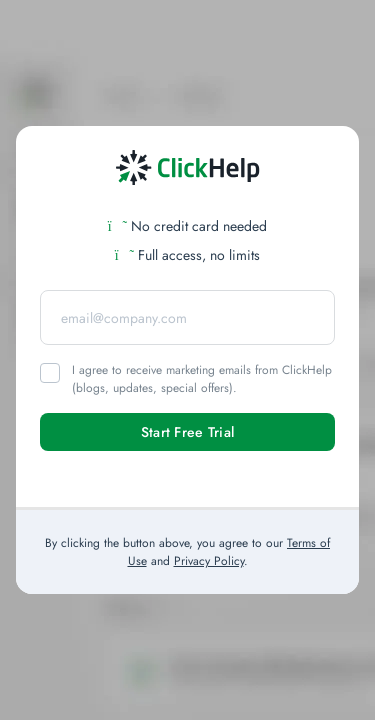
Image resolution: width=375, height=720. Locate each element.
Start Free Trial (187, 432)
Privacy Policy (209, 561)
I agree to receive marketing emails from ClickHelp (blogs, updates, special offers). (202, 379)
